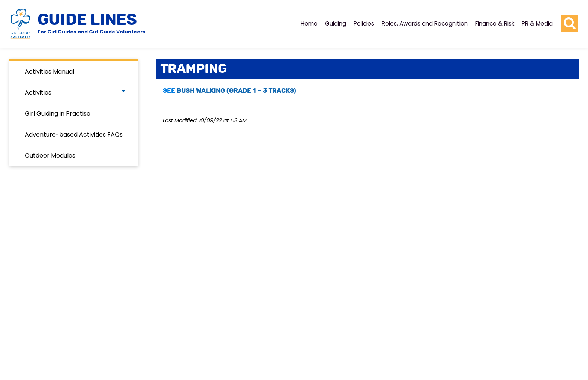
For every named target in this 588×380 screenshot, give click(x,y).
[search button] (570, 23)
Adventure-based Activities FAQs (74, 134)
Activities (38, 92)
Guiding (336, 23)
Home (309, 23)
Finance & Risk (495, 23)
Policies (364, 23)
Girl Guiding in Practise (58, 113)
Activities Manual (49, 71)
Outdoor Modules (50, 155)
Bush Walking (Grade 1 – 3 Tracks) (236, 91)
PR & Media (537, 23)
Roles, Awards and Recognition (425, 23)
